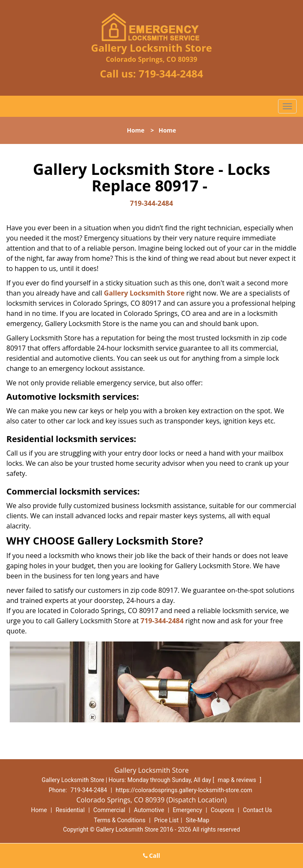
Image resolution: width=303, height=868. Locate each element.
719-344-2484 (171, 73)
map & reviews (238, 780)
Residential (70, 810)
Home (136, 130)
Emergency (187, 810)
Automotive (149, 810)
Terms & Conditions (120, 820)
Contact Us (258, 810)
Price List (166, 820)
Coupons (223, 810)
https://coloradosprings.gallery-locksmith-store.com (184, 790)
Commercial (109, 810)
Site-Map (197, 820)
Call (152, 856)
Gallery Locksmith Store (145, 293)
